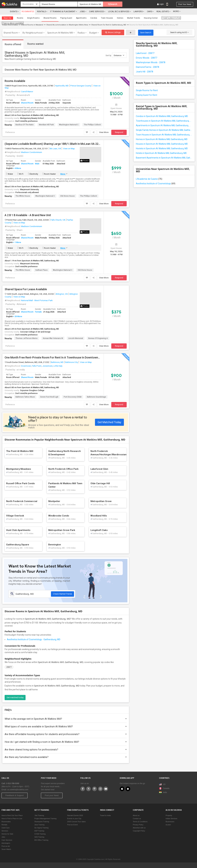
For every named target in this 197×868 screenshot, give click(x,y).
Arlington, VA (62, 294)
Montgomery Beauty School (32, 118)
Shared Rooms (50, 18)
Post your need (185, 4)
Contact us (137, 819)
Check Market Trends (62, 594)
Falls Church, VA (58, 220)
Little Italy (58, 366)
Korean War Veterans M (53, 338)
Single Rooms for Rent (147, 90)
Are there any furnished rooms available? (66, 757)
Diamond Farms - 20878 (148, 67)
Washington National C (69, 125)
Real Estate (160, 11)
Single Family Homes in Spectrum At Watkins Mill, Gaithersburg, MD (164, 130)
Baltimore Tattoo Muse (25, 397)
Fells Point (37, 366)
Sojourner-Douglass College (32, 390)
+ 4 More (17, 168)
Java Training (39, 825)
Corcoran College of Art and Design (35, 332)
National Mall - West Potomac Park (37, 300)
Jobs (80, 11)
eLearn (168, 825)
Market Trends (133, 18)
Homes (120, 18)
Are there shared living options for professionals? (66, 749)
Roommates (28, 11)
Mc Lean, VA (55, 148)
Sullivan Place (41, 270)
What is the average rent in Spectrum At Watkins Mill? (66, 719)
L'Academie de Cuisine (149, 179)
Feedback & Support (15, 795)
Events (14, 11)
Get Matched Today (109, 422)
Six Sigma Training (41, 828)
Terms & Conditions (140, 822)
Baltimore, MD (57, 362)
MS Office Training (41, 840)
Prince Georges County (81, 85)
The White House (23, 196)
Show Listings (113, 32)
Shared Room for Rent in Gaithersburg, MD (109, 25)
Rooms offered (13, 44)
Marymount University (29, 189)
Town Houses (107, 18)
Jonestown (47, 366)
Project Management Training (45, 819)
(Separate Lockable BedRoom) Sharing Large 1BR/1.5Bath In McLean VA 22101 (53, 144)
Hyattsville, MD (62, 85)
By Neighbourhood (32, 33)
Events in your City (74, 819)
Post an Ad (6, 846)
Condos (93, 18)
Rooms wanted (35, 44)
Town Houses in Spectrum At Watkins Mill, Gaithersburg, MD (164, 134)
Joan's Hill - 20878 (145, 71)
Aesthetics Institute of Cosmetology (156, 183)
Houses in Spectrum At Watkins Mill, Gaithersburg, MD (162, 144)
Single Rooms (33, 18)
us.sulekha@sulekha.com (18, 790)
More (174, 11)
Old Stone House (67, 196)
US (162, 784)
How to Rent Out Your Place (12, 815)
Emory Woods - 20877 (147, 58)
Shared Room (11, 33)
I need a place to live (171, 18)
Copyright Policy (139, 831)
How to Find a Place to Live (12, 819)
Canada (164, 788)
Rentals (41, 11)
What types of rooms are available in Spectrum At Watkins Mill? (66, 726)
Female (38, 312)
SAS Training (39, 837)
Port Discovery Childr (73, 397)
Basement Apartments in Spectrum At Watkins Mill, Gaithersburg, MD (164, 158)
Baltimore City (72, 362)
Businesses (170, 822)
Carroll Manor (27, 91)
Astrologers (6, 843)
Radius (81, 33)
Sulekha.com (4, 12)
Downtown (26, 366)
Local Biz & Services (116, 11)
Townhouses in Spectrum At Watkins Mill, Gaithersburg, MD (164, 121)
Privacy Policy (138, 825)
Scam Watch (6, 849)
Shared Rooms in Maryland (32, 25)
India (163, 792)
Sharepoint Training (42, 822)
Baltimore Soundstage (96, 397)
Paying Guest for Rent (147, 95)
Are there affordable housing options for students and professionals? (66, 734)
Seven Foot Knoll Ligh (49, 397)
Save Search (146, 32)
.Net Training (39, 815)
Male (37, 163)
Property (169, 815)
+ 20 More (17, 316)
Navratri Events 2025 (75, 815)
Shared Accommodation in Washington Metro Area (67, 25)
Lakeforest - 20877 (145, 53)
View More (104, 132)
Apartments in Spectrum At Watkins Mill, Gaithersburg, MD (164, 125)
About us (136, 815)
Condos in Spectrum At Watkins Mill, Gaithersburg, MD (162, 116)
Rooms (20, 18)
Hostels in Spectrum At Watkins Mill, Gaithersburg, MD (162, 148)
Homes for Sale (7, 834)
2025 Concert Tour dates (76, 822)
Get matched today (15, 697)
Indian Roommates (10, 25)
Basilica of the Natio (25, 125)
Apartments (81, 18)
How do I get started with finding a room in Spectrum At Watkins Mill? (66, 742)
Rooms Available (15, 81)
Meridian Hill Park (46, 125)
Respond (119, 132)
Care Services (94, 11)
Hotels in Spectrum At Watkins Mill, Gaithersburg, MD (161, 153)
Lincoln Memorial (76, 338)
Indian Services (171, 819)
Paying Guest (66, 18)
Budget (93, 33)
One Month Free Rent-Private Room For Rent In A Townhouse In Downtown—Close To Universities (53, 357)
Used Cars (6, 828)
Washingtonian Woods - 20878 (151, 62)
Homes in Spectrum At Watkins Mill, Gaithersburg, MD (162, 139)
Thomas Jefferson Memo (27, 338)
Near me (7, 18)
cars (147, 11)
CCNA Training (40, 834)
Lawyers (135, 11)
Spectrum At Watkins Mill (60, 33)
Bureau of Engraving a (98, 338)
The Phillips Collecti (92, 125)
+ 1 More (17, 242)
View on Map (69, 148)
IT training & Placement (61, 11)
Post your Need (52, 795)
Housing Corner (150, 18)
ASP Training (39, 831)
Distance (119, 55)
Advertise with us (139, 828)
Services (5, 831)
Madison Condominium (32, 152)
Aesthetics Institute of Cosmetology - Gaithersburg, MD (34, 639)
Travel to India (105, 815)
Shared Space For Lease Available (26, 289)
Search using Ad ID (179, 32)
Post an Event (72, 825)
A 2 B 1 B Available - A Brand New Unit (28, 215)
